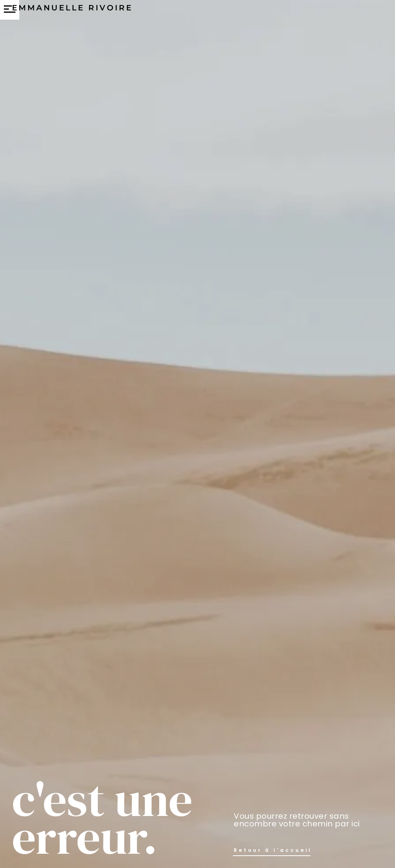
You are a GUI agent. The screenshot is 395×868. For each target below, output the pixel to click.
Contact (369, 12)
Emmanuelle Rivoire (72, 14)
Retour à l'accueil (273, 850)
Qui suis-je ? (321, 12)
